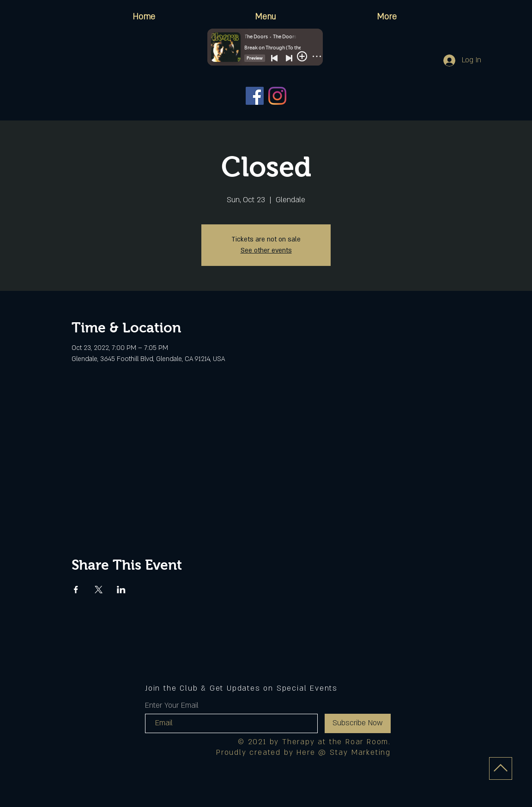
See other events (266, 250)
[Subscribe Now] (358, 723)
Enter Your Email (172, 705)
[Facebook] (255, 96)
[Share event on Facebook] (76, 590)
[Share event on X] (99, 590)
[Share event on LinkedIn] (121, 590)
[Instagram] (277, 96)
